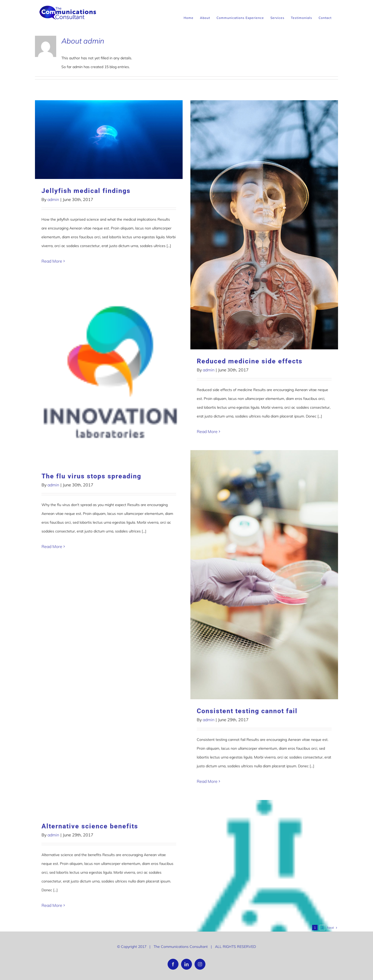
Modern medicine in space (185, 575)
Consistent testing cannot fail (92, 554)
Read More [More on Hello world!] (52, 655)
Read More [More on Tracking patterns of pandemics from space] (52, 863)
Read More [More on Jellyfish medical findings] (52, 261)
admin (53, 199)
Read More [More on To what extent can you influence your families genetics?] (249, 775)
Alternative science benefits (287, 610)
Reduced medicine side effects (193, 361)
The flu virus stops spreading (288, 297)
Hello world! (62, 602)
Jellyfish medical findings (86, 191)
